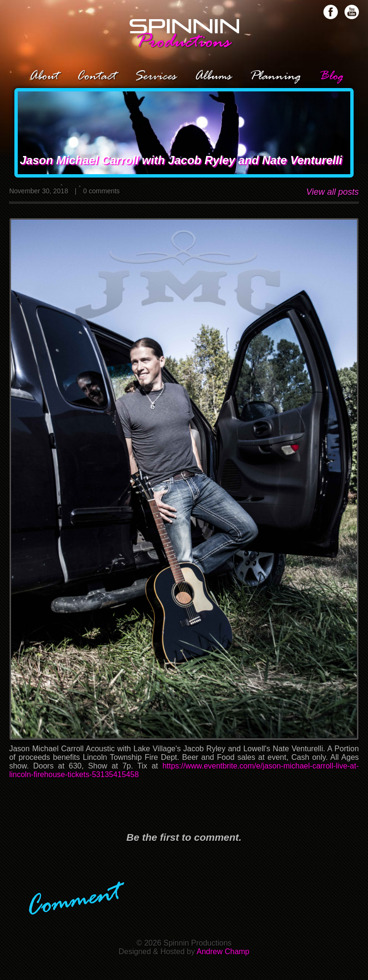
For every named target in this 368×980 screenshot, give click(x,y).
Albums (213, 77)
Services (155, 77)
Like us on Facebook (331, 12)
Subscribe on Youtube (352, 12)
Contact (96, 77)
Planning (275, 77)
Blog (331, 77)
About (44, 77)
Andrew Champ (223, 952)
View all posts (333, 192)
